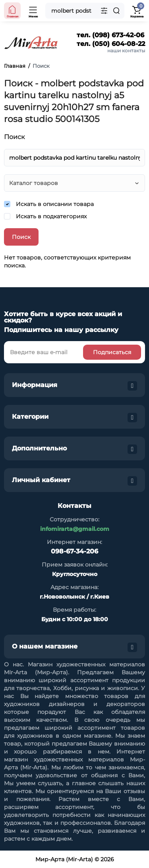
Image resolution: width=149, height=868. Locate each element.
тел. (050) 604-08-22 (111, 44)
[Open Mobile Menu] (33, 11)
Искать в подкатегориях (45, 216)
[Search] (116, 11)
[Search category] (104, 11)
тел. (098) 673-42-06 (110, 35)
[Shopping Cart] (137, 11)
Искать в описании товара (49, 204)
